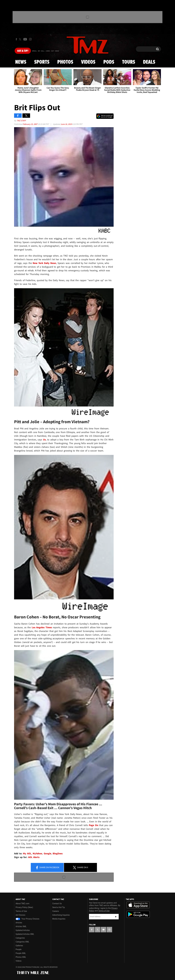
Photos (65, 62)
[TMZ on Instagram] (30, 39)
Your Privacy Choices (27, 919)
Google (48, 853)
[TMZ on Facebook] (16, 39)
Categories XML (22, 942)
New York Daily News (44, 263)
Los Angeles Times (42, 627)
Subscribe (116, 917)
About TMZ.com (22, 904)
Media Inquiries (59, 919)
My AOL (27, 853)
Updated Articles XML (25, 934)
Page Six (94, 825)
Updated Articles (23, 930)
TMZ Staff (21, 121)
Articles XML (21, 926)
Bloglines (58, 853)
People (19, 949)
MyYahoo (37, 853)
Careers (56, 911)
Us (44, 440)
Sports (42, 62)
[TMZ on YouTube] (103, 930)
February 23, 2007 (30, 124)
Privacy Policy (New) (24, 907)
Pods (109, 62)
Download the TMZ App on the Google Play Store (138, 914)
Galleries (19, 946)
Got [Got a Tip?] (23, 51)
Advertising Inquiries (61, 915)
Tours (129, 62)
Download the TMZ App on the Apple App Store (138, 905)
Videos (88, 62)
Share (47, 868)
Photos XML (21, 957)
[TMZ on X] (20, 39)
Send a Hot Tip (59, 907)
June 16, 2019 (66, 124)
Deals (149, 62)
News (21, 62)
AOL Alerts (34, 857)
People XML (21, 953)
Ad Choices (20, 915)
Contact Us (57, 904)
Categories (20, 938)
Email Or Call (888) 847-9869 (46, 51)
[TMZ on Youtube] (25, 39)
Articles (19, 923)
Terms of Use (21, 911)
